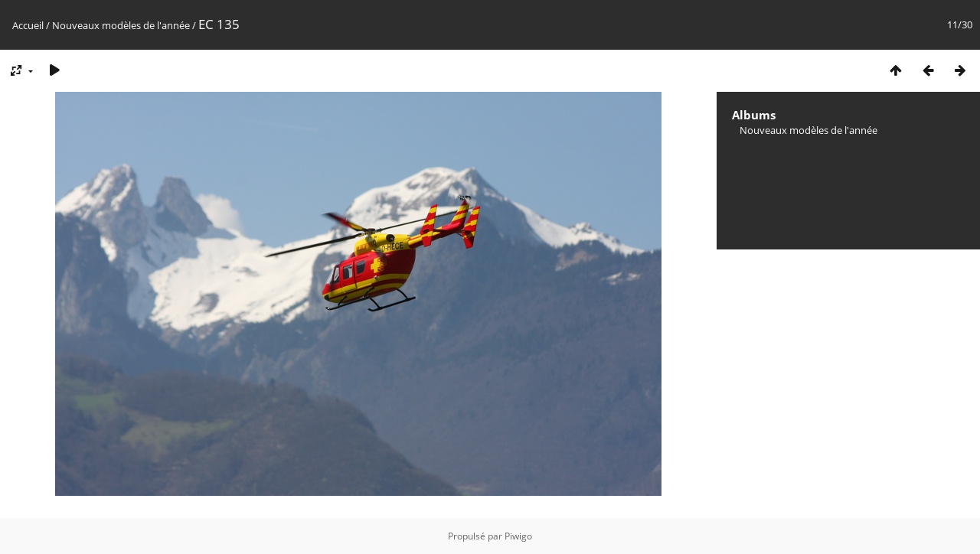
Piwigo (518, 536)
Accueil (28, 25)
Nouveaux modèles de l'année (122, 25)
